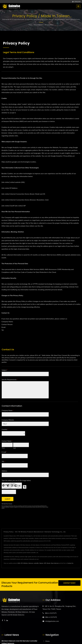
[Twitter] (5, 620)
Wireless (26, 563)
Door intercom (55, 563)
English (77, 2)
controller (36, 563)
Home (30, 25)
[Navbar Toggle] (78, 6)
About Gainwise (39, 25)
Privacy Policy (49, 25)
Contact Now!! (69, 583)
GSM (19, 563)
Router (49, 563)
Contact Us (70, 563)
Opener (41, 563)
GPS (45, 563)
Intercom (31, 563)
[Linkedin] (7, 620)
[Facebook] (2, 620)
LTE (22, 563)
